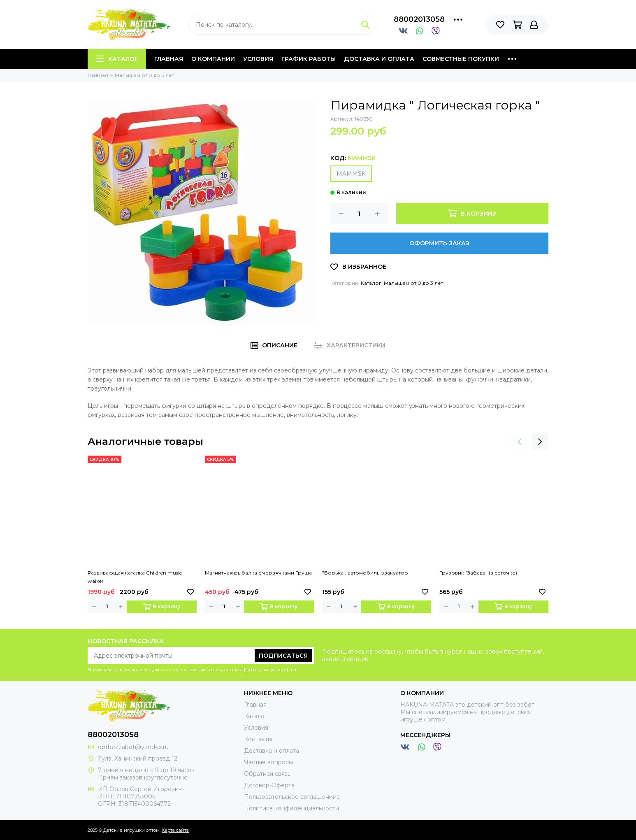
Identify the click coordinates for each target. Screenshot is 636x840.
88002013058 (419, 19)
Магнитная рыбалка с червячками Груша (258, 573)
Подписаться (283, 656)
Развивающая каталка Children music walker (135, 577)
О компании (213, 59)
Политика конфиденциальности (291, 808)
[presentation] (520, 442)
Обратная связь (267, 774)
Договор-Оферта (269, 785)
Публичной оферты (270, 669)
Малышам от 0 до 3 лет (413, 283)
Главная (169, 59)
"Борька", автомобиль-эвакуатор (365, 573)
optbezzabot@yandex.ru (133, 747)
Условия (258, 59)
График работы (309, 59)
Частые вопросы (268, 762)
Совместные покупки (461, 59)
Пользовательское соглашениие (292, 797)
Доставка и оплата (379, 59)
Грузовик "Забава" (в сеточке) (478, 573)
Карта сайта (175, 830)
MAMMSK (351, 174)
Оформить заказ (439, 243)
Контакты (258, 739)
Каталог (117, 59)
